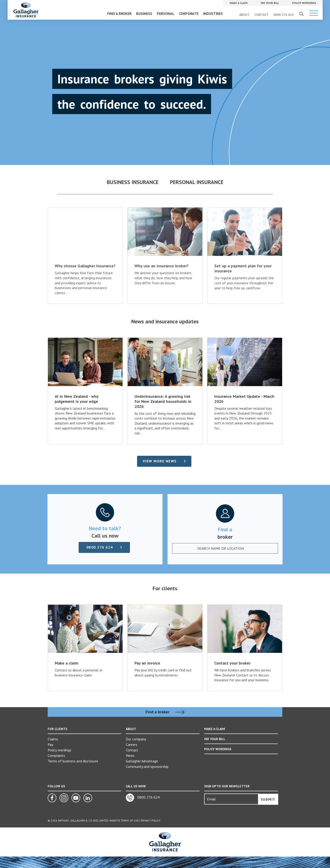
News (130, 755)
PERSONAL (166, 14)
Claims (53, 739)
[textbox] (222, 548)
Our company (136, 739)
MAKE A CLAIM (215, 729)
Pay (50, 744)
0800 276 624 (283, 15)
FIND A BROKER (119, 14)
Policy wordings (59, 750)
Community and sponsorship (147, 766)
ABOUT (244, 15)
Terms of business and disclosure (73, 761)
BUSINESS (144, 14)
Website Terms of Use (124, 820)
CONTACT (261, 15)
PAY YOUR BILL (215, 739)
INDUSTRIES (213, 14)
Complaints (56, 755)
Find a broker (165, 712)
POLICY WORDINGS (218, 749)
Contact (132, 750)
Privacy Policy (151, 820)
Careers (132, 744)
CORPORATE (189, 14)
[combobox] (227, 548)
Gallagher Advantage (142, 761)
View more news (160, 461)
